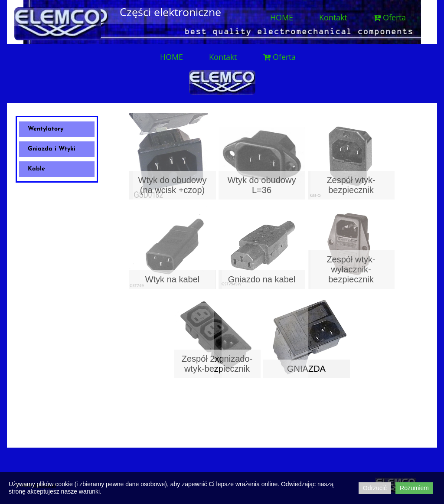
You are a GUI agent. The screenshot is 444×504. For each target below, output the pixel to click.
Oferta (389, 17)
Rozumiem (414, 488)
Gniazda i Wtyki (52, 149)
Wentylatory (46, 129)
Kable (36, 169)
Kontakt (333, 17)
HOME (282, 17)
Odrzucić (375, 488)
